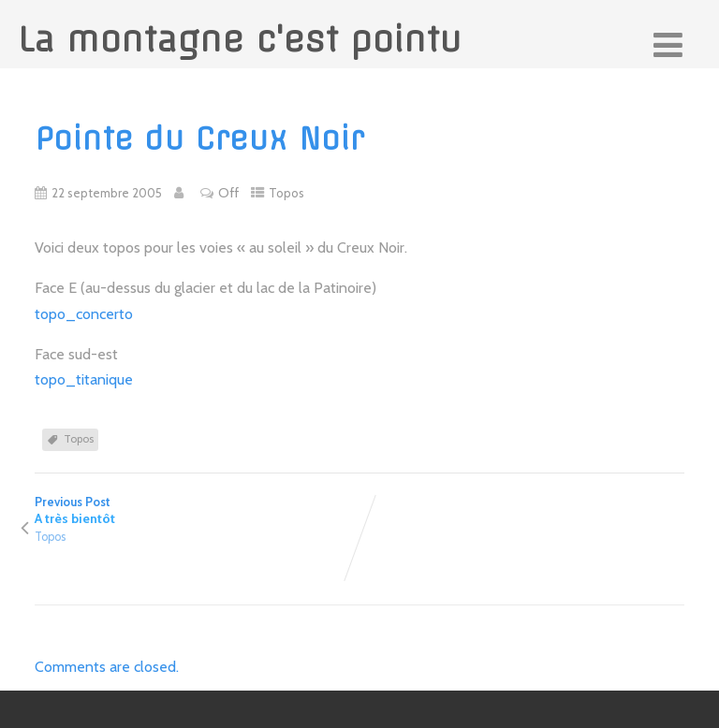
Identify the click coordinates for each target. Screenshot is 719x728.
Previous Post (197, 511)
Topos (286, 193)
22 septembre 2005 (107, 193)
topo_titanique (84, 379)
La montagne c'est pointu (240, 39)
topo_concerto (84, 314)
